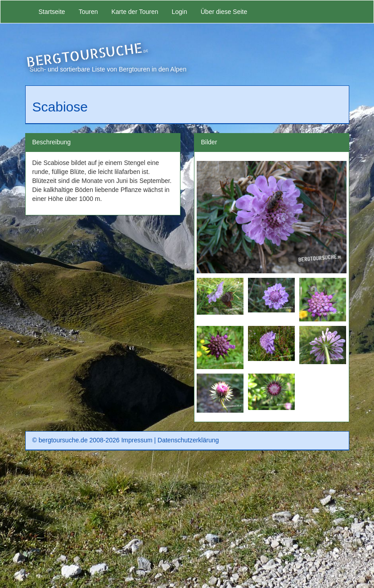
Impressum (137, 440)
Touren (88, 12)
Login (179, 12)
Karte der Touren (135, 12)
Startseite (52, 12)
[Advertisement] (187, 522)
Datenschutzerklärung (188, 440)
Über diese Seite (224, 12)
